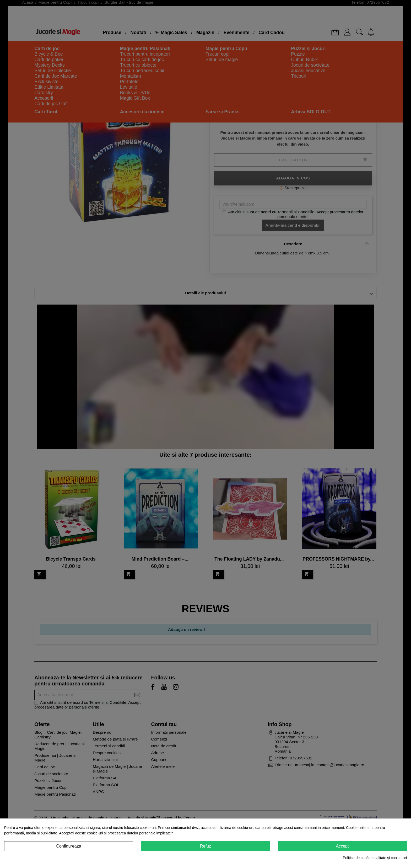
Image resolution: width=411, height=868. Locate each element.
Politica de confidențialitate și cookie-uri (375, 858)
